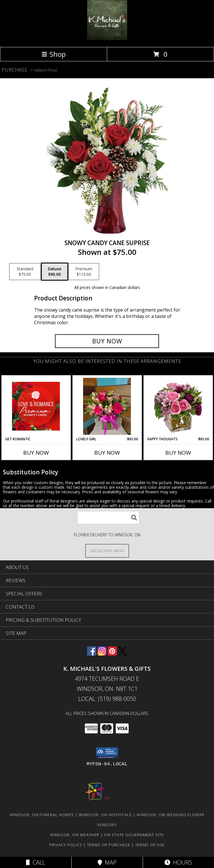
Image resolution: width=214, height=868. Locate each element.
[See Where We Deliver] (107, 551)
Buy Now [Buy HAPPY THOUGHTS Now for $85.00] (178, 453)
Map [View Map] (107, 862)
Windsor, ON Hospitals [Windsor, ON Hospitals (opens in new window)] (105, 815)
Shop (54, 54)
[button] (107, 753)
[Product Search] (108, 518)
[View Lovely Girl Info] (107, 406)
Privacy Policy (66, 845)
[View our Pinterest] (112, 654)
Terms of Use (150, 845)
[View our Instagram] (102, 654)
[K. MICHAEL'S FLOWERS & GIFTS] (107, 39)
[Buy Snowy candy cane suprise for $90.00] (107, 341)
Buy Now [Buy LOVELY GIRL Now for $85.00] (107, 453)
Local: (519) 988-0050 (107, 699)
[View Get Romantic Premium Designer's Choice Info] (36, 406)
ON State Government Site (134, 835)
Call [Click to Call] (36, 862)
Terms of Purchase (109, 845)
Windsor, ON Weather (75, 835)
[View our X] (123, 654)
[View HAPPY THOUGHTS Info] (178, 406)
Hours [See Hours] (178, 862)
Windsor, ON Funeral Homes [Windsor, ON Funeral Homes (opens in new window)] (42, 815)
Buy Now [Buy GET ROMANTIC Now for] (36, 453)
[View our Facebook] (92, 654)
